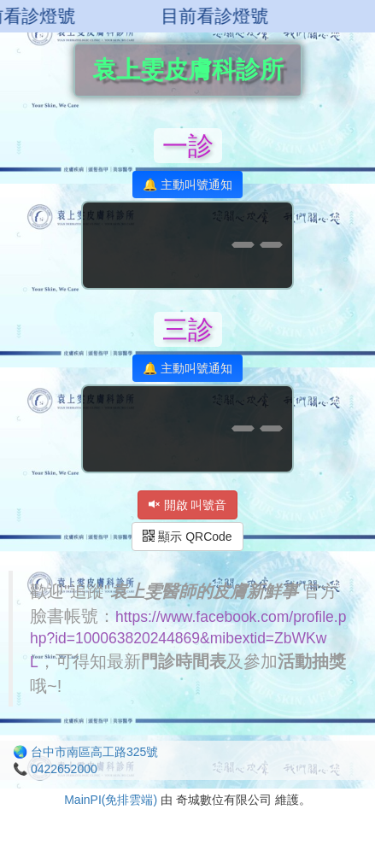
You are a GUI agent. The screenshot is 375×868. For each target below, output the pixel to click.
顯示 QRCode (187, 537)
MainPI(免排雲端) (111, 800)
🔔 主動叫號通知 (187, 185)
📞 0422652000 (55, 769)
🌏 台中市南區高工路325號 (85, 752)
